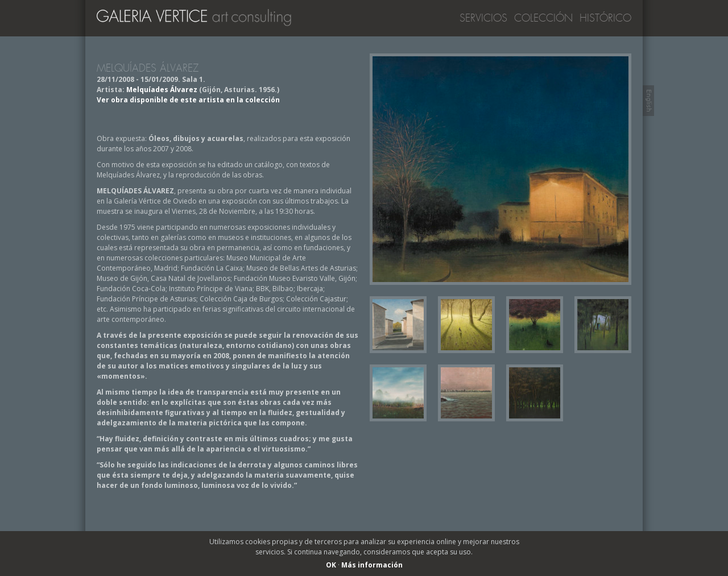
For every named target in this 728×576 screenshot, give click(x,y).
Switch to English (648, 101)
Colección (543, 18)
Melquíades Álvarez (162, 90)
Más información (372, 565)
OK (331, 565)
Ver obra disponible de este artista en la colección (188, 100)
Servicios (483, 18)
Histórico (605, 18)
